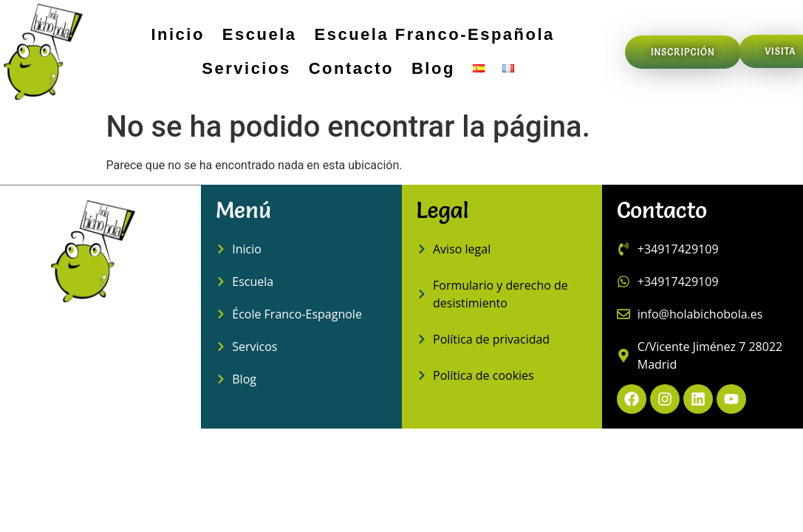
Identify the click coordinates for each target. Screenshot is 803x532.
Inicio (177, 34)
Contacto (351, 68)
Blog (433, 68)
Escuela (260, 34)
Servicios (246, 68)
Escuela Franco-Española (435, 34)
